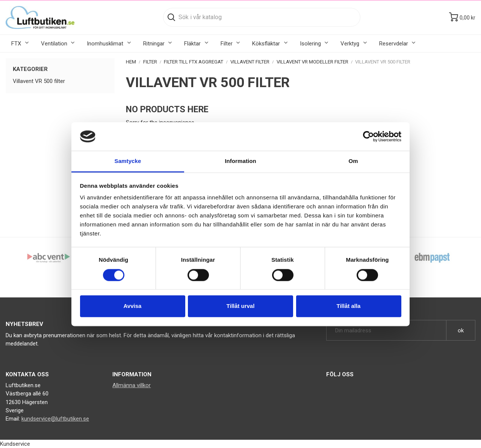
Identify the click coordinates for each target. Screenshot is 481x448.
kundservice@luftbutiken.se (55, 419)
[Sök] (262, 17)
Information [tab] (240, 161)
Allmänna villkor (132, 385)
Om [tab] (353, 161)
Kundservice (15, 444)
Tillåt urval (241, 306)
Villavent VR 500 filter (39, 81)
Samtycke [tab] (128, 161)
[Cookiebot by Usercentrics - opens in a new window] (368, 136)
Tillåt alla (349, 306)
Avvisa (133, 306)
